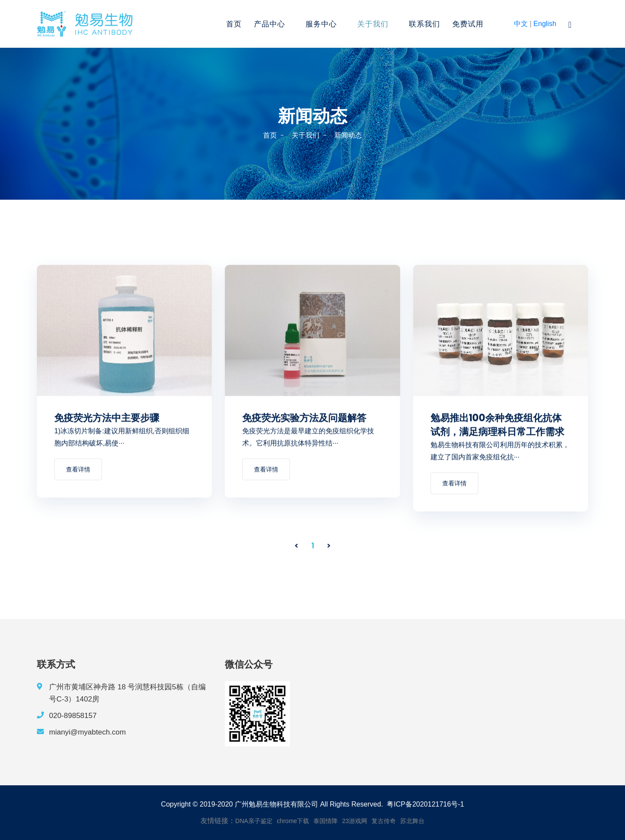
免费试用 (468, 24)
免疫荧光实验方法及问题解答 (304, 419)
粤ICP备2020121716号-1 (425, 804)
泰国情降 (326, 821)
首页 (234, 24)
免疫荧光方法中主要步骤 (107, 419)
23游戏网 (355, 821)
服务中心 (321, 24)
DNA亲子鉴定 (254, 821)
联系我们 (424, 24)
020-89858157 (73, 716)
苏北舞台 (412, 821)
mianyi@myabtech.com (87, 732)
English (545, 24)
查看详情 (78, 470)
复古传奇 (384, 821)
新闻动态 (348, 135)
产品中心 (270, 24)
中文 (521, 24)
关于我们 (373, 24)
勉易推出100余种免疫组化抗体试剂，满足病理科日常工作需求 (497, 426)
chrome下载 (293, 821)
